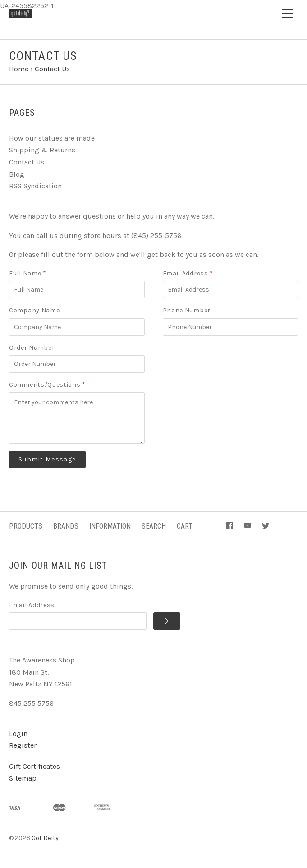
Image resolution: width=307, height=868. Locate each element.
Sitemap (23, 778)
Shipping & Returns (42, 150)
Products (26, 526)
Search (154, 526)
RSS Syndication (35, 186)
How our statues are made (52, 138)
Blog (17, 174)
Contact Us (27, 162)
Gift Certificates (34, 766)
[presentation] (231, 360)
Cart (185, 526)
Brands (66, 526)
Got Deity (45, 838)
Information (110, 526)
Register (23, 745)
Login (18, 733)
